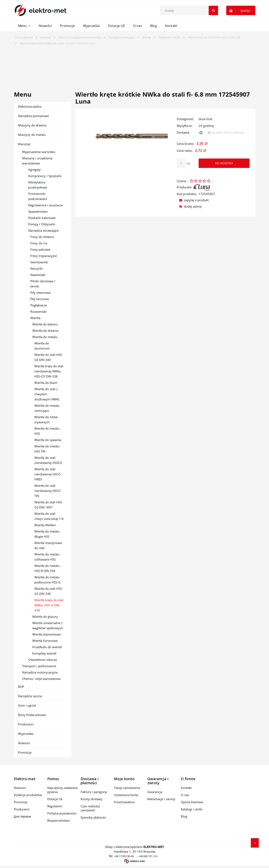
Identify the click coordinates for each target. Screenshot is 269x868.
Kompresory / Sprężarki (45, 176)
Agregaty (34, 170)
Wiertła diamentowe (47, 634)
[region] (134, 65)
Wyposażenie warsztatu (39, 152)
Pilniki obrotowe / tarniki (43, 284)
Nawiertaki (38, 275)
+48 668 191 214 (148, 856)
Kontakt (186, 788)
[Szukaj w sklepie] (190, 10)
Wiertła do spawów (48, 440)
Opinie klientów (192, 802)
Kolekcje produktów (28, 795)
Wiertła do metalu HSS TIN (47, 449)
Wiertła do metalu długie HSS (47, 534)
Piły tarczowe (40, 299)
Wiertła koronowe (45, 641)
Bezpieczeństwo (59, 820)
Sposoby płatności (93, 817)
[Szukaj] (213, 10)
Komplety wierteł (44, 653)
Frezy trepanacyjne (44, 256)
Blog (184, 816)
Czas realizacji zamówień (90, 808)
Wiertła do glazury (45, 617)
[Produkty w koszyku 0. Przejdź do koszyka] (241, 10)
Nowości (24, 743)
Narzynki (37, 268)
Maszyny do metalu (32, 135)
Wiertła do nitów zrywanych (46, 419)
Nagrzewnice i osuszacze (46, 205)
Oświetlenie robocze (43, 660)
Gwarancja (155, 792)
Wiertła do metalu (45, 337)
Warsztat (24, 144)
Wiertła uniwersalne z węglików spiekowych (48, 625)
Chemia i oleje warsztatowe (41, 679)
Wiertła (35, 318)
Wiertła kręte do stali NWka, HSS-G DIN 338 (49, 605)
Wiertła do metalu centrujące (47, 408)
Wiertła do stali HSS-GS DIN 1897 (49, 505)
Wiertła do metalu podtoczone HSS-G (47, 580)
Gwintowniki (39, 262)
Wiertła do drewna (45, 331)
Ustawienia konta (126, 795)
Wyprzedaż (26, 734)
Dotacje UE (55, 799)
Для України (23, 816)
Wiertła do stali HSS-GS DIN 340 (49, 357)
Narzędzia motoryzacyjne (40, 672)
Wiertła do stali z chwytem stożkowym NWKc (47, 394)
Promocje (25, 752)
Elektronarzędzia (30, 106)
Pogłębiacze (39, 305)
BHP (21, 687)
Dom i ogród (27, 705)
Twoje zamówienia (127, 788)
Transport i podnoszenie (39, 666)
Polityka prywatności (62, 813)
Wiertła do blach (46, 383)
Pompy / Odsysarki (42, 224)
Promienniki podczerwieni (38, 196)
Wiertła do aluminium (42, 346)
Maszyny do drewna (32, 125)
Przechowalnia (124, 802)
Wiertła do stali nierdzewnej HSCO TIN (47, 491)
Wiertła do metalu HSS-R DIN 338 (47, 568)
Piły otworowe (40, 293)
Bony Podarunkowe (32, 715)
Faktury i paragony (94, 792)
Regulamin (55, 806)
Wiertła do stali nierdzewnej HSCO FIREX (47, 474)
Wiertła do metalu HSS (47, 431)
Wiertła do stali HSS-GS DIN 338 (49, 591)
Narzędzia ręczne (30, 696)
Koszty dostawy (92, 799)
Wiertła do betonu (45, 324)
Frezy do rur (39, 243)
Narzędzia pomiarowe (33, 116)
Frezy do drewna (42, 237)
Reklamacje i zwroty (161, 799)
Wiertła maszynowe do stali (48, 545)
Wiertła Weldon (45, 525)
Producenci (26, 724)
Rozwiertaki (38, 312)
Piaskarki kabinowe (42, 218)
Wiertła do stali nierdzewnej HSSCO (48, 460)
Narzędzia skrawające (43, 230)
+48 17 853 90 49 (124, 856)
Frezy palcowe (40, 249)
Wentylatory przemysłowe (38, 185)
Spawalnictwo (38, 211)
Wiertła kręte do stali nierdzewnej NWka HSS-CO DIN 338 (49, 371)
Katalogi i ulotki (192, 809)
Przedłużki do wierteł (47, 647)
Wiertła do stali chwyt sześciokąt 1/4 (49, 516)
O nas (185, 795)
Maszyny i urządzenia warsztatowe (37, 161)
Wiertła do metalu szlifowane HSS (47, 557)
